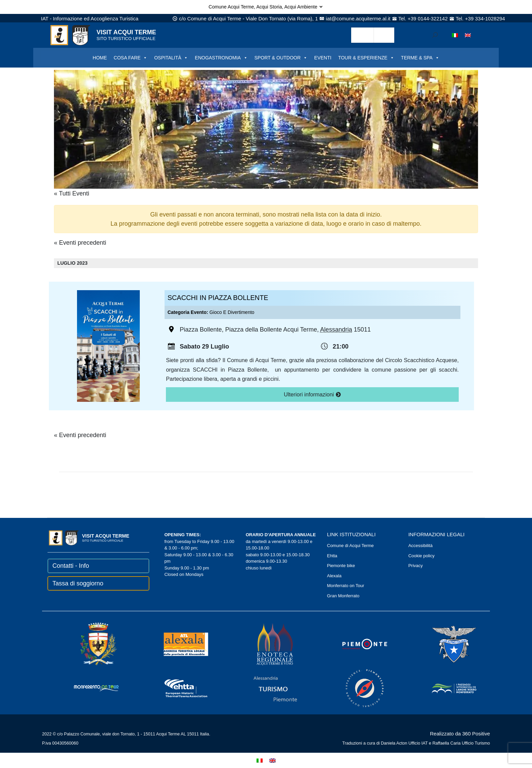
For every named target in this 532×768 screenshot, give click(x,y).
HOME (100, 58)
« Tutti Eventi (72, 193)
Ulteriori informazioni (312, 394)
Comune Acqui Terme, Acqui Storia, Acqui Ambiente (266, 7)
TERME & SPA (420, 58)
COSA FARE (130, 58)
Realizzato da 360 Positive (460, 734)
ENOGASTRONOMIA (221, 58)
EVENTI (323, 58)
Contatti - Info (71, 566)
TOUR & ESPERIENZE (366, 58)
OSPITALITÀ (171, 58)
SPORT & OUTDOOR (281, 58)
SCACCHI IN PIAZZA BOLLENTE (218, 298)
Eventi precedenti (80, 243)
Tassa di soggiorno (78, 583)
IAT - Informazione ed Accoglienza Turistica (90, 18)
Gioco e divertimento (232, 312)
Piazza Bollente (201, 330)
